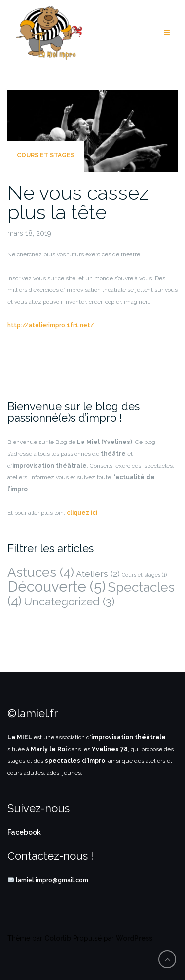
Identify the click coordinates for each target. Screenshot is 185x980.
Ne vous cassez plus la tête (78, 202)
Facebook (24, 832)
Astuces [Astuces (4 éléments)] (41, 572)
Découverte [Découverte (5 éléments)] (56, 586)
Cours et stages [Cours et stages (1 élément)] (144, 575)
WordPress (134, 938)
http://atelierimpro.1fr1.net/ (51, 325)
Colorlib (58, 938)
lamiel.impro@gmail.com (52, 880)
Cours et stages (46, 155)
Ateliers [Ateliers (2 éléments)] (98, 574)
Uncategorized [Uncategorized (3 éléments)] (69, 601)
